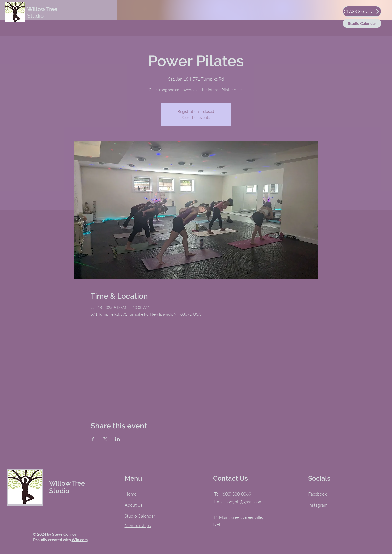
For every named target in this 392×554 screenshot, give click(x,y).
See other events (196, 117)
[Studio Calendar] (362, 23)
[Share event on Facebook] (93, 439)
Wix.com (80, 539)
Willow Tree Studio (42, 12)
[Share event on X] (105, 439)
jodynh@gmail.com (244, 502)
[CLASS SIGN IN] (362, 11)
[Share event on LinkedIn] (118, 439)
